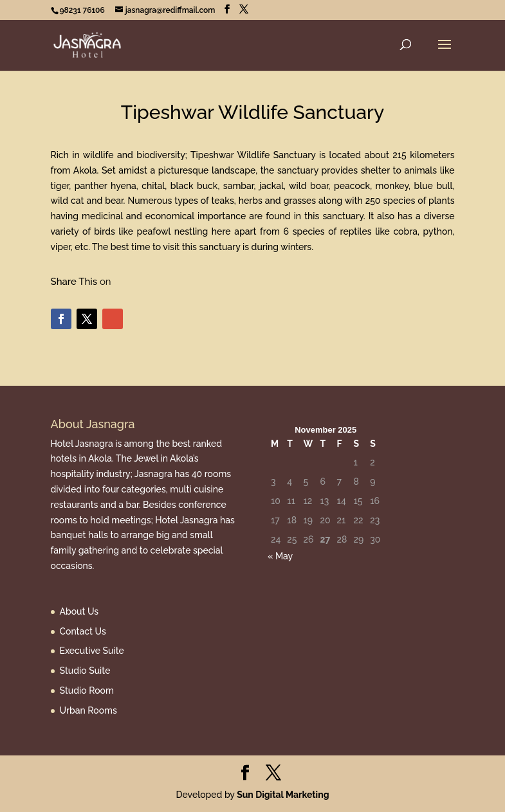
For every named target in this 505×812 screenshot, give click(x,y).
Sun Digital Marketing (283, 795)
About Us (79, 611)
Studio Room (87, 690)
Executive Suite (92, 651)
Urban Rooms (88, 710)
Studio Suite (85, 671)
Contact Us (83, 631)
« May (280, 556)
